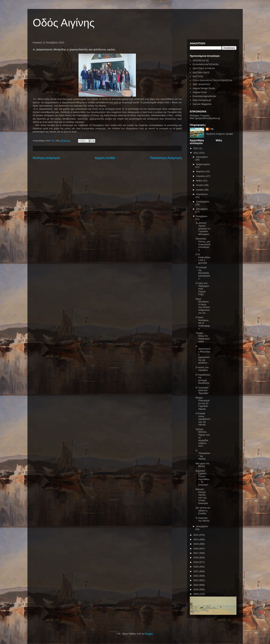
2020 (196, 567)
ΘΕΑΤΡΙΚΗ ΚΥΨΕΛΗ (204, 68)
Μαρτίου (201, 171)
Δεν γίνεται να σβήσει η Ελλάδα (203, 510)
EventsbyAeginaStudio (204, 96)
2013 (196, 535)
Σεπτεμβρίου (203, 202)
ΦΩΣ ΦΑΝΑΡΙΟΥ (202, 84)
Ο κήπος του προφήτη (202, 369)
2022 (196, 576)
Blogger (149, 634)
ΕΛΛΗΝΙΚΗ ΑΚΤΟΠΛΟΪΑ (206, 64)
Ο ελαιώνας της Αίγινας (203, 519)
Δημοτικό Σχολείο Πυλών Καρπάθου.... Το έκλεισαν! (203, 478)
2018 (196, 558)
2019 (196, 562)
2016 (196, 549)
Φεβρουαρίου (203, 164)
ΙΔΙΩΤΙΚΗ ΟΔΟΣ (201, 73)
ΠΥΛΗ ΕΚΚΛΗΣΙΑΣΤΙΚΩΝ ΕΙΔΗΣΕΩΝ (212, 80)
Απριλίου (201, 176)
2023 (196, 580)
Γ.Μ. (212, 129)
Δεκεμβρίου (202, 526)
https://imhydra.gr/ (202, 100)
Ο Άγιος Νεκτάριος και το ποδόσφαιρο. (203, 323)
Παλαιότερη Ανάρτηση (166, 158)
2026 (196, 594)
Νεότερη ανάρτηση (46, 158)
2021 (196, 571)
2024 (196, 585)
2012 (196, 153)
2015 (196, 544)
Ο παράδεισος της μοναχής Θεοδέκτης (203, 379)
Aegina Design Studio (204, 88)
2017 (196, 553)
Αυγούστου (202, 194)
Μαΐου (200, 181)
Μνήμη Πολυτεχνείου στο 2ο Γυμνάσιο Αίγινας (203, 403)
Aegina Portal (200, 92)
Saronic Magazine (202, 104)
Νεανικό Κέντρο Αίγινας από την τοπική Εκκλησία (202, 496)
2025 (196, 589)
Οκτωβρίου (202, 209)
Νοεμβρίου (202, 216)
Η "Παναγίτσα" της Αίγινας (203, 455)
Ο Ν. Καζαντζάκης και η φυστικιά (203, 259)
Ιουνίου (200, 185)
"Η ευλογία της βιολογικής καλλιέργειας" (203, 273)
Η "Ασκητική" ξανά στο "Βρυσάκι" (202, 390)
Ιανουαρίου (202, 157)
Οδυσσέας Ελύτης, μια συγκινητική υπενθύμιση (203, 244)
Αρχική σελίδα (105, 158)
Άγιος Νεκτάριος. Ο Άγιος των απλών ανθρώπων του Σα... (203, 306)
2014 (196, 539)
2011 (196, 148)
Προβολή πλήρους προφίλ (219, 134)
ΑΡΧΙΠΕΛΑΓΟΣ (201, 60)
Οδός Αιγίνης (64, 23)
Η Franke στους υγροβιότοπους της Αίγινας (203, 419)
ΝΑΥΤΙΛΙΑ (198, 76)
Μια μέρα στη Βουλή (202, 465)
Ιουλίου (200, 190)
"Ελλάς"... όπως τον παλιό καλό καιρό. (203, 337)
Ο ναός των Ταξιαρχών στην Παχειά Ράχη (202, 289)
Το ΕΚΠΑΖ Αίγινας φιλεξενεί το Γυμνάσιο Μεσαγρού (203, 229)
